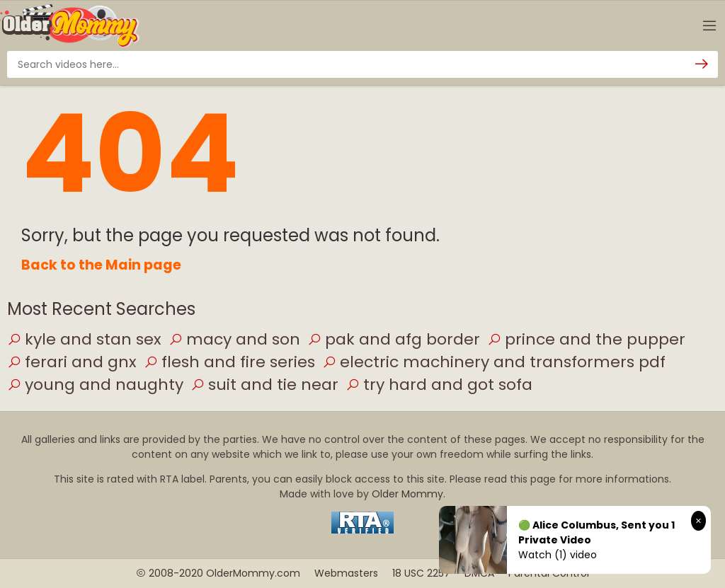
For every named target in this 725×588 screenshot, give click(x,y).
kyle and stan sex (84, 339)
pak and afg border (394, 339)
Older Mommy (407, 494)
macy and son (234, 339)
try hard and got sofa (439, 385)
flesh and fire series (229, 362)
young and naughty (95, 385)
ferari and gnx (72, 362)
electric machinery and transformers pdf (494, 362)
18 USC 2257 (421, 573)
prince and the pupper (586, 339)
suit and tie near (264, 385)
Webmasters (346, 573)
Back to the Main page (101, 265)
